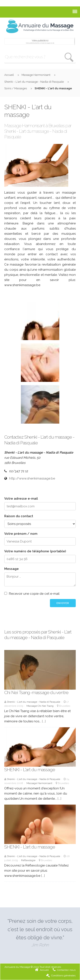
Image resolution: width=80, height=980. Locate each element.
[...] (44, 721)
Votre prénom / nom (21, 534)
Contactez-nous (64, 970)
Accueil (9, 75)
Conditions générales (61, 976)
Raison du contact (19, 516)
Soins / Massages (16, 88)
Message (12, 569)
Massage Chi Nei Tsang (40, 706)
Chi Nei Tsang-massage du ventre (36, 692)
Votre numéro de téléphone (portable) (35, 551)
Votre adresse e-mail (21, 499)
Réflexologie (28, 860)
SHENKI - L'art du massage (30, 770)
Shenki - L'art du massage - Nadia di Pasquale (34, 82)
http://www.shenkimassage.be (32, 478)
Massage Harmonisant (36, 75)
